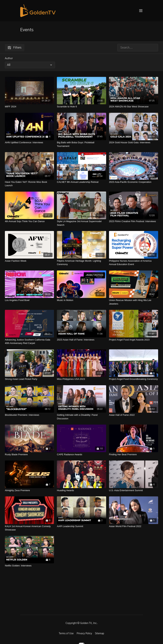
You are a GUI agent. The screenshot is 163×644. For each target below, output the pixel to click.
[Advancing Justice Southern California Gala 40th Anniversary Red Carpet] (29, 341)
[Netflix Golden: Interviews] (29, 566)
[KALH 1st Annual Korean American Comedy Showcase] (29, 528)
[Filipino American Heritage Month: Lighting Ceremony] (81, 263)
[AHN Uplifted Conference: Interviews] (29, 143)
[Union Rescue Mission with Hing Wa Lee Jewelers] (134, 302)
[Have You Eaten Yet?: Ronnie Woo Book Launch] (29, 184)
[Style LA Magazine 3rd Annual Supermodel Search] (81, 223)
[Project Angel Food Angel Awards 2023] (134, 340)
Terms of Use (66, 634)
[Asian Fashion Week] (29, 261)
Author (9, 58)
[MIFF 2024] (29, 107)
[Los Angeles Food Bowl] (29, 300)
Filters (15, 48)
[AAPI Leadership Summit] (81, 526)
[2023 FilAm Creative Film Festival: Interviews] (134, 221)
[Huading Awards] (81, 490)
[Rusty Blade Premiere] (29, 455)
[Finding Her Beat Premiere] (134, 455)
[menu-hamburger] (141, 11)
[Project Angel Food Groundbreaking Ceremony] (134, 379)
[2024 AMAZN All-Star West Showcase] (134, 107)
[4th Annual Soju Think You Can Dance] (29, 221)
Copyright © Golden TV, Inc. (81, 623)
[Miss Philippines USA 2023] (81, 379)
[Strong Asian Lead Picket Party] (29, 379)
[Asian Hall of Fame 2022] (134, 415)
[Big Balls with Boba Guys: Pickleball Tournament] (81, 144)
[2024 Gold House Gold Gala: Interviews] (134, 143)
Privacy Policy (84, 634)
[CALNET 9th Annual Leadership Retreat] (81, 182)
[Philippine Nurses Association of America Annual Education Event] (134, 263)
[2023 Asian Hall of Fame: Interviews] (81, 340)
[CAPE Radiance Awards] (81, 455)
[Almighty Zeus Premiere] (29, 490)
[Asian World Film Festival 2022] (134, 526)
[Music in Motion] (81, 300)
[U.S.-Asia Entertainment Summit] (134, 490)
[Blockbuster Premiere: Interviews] (29, 415)
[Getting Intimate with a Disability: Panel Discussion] (81, 417)
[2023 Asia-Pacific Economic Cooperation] (134, 182)
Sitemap (100, 634)
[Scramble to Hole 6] (81, 107)
